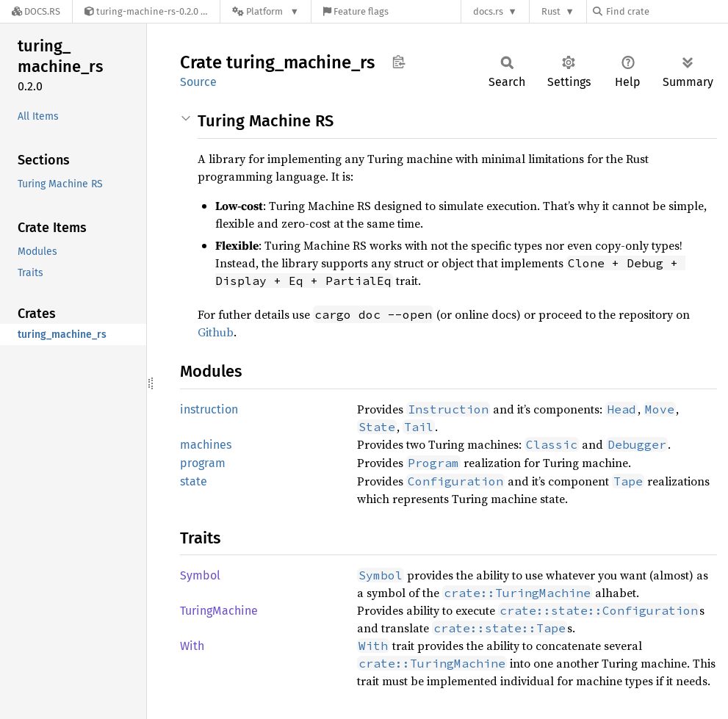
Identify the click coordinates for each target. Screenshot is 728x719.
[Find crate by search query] (666, 11)
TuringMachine (219, 611)
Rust (551, 11)
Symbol (200, 575)
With (192, 646)
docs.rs (488, 11)
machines (206, 445)
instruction (209, 409)
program (203, 463)
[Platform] (266, 11)
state (194, 481)
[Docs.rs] (36, 11)
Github (216, 332)
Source (198, 82)
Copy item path (399, 62)
